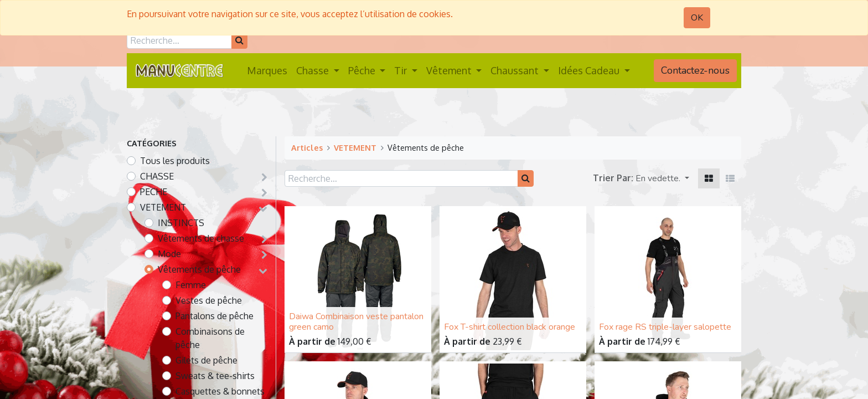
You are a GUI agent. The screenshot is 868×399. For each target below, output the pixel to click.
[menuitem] (267, 71)
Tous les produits (175, 161)
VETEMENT (163, 207)
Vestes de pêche (209, 300)
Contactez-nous (695, 70)
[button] (662, 178)
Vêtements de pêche (199, 269)
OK (697, 18)
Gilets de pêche (206, 360)
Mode (169, 254)
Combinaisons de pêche (210, 338)
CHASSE (157, 176)
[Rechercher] (239, 40)
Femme (191, 285)
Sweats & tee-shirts (215, 376)
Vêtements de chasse (201, 238)
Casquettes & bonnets (220, 391)
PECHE (154, 192)
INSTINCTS (181, 223)
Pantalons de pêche (215, 316)
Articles (307, 147)
